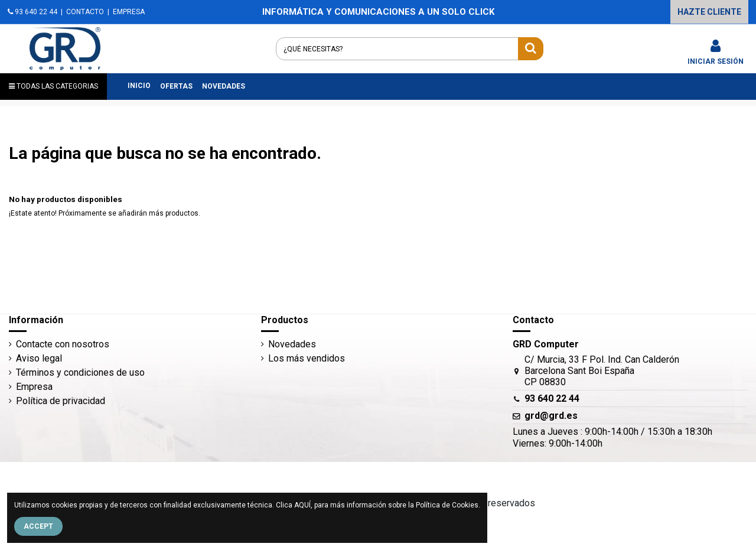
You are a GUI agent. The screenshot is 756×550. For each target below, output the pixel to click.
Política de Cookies (447, 505)
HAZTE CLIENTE (709, 12)
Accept (38, 526)
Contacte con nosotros (63, 344)
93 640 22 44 (32, 12)
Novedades (292, 344)
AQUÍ (302, 505)
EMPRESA (129, 12)
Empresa (34, 387)
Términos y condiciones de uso (80, 372)
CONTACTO (85, 12)
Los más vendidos (307, 358)
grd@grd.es (551, 416)
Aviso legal (39, 358)
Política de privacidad (61, 401)
